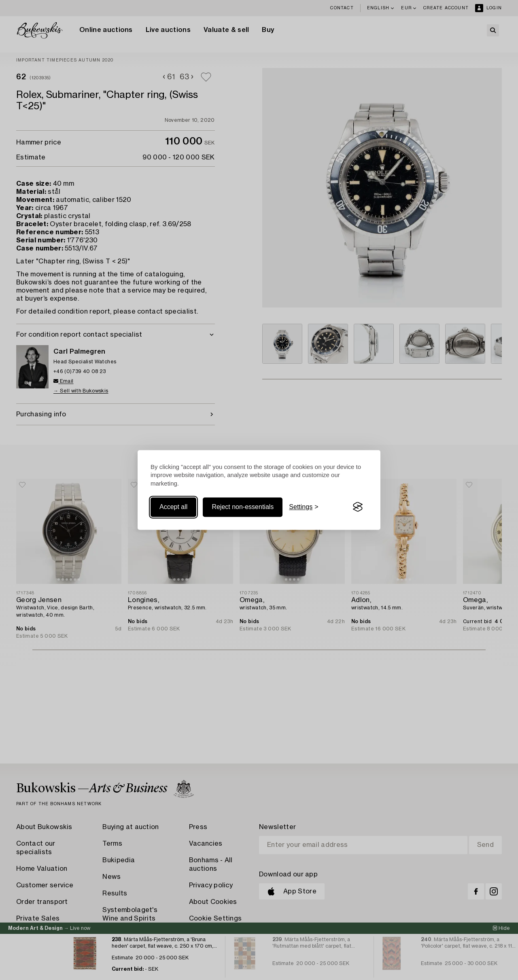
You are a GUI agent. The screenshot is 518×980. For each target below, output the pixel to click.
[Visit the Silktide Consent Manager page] (358, 507)
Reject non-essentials (243, 507)
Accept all (173, 507)
